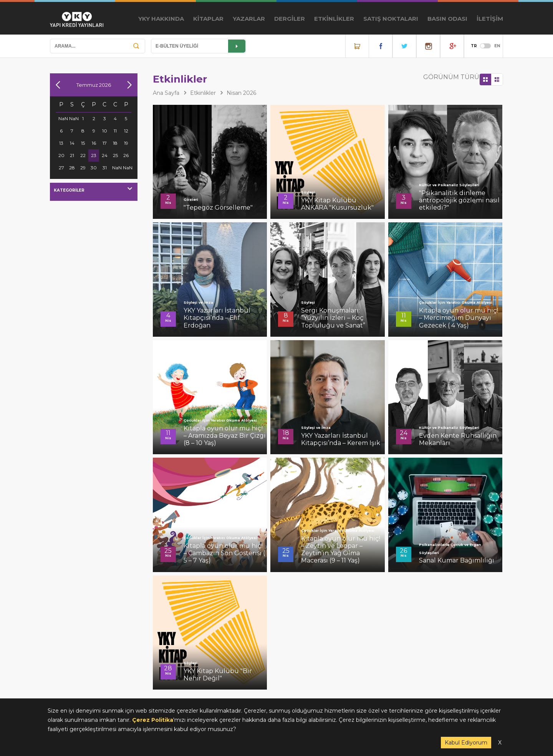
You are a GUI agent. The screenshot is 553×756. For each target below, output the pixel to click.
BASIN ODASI (447, 19)
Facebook (381, 46)
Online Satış (357, 46)
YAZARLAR (249, 19)
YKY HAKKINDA (161, 19)
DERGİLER (290, 19)
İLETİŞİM (490, 19)
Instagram (428, 46)
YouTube (452, 46)
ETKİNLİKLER (334, 19)
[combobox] (94, 192)
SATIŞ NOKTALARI (391, 19)
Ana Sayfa (166, 93)
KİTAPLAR (208, 19)
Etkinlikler (203, 93)
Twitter (404, 46)
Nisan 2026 (241, 93)
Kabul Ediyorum (466, 743)
